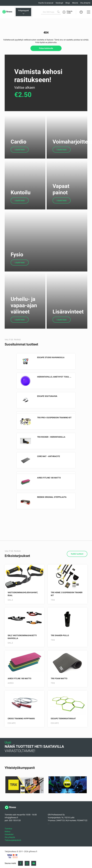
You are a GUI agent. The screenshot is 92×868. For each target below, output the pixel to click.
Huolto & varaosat (46, 3)
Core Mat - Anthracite (49, 473)
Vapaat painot (61, 196)
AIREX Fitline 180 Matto (49, 494)
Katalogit (59, 3)
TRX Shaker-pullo (60, 652)
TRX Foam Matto (59, 695)
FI (81, 12)
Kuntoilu (21, 199)
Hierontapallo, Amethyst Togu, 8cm (55, 393)
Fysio (17, 268)
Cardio (19, 145)
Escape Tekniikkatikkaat (63, 735)
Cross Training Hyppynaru (21, 735)
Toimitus (8, 845)
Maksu (8, 848)
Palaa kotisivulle (46, 48)
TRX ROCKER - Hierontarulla (51, 453)
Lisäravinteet (68, 328)
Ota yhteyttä (85, 3)
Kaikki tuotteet (77, 570)
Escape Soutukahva (47, 413)
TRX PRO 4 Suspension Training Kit (54, 434)
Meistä (75, 3)
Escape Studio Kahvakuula (51, 374)
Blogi (68, 3)
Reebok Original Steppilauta (52, 514)
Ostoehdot (9, 851)
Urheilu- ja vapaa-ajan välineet (24, 322)
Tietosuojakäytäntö (13, 857)
